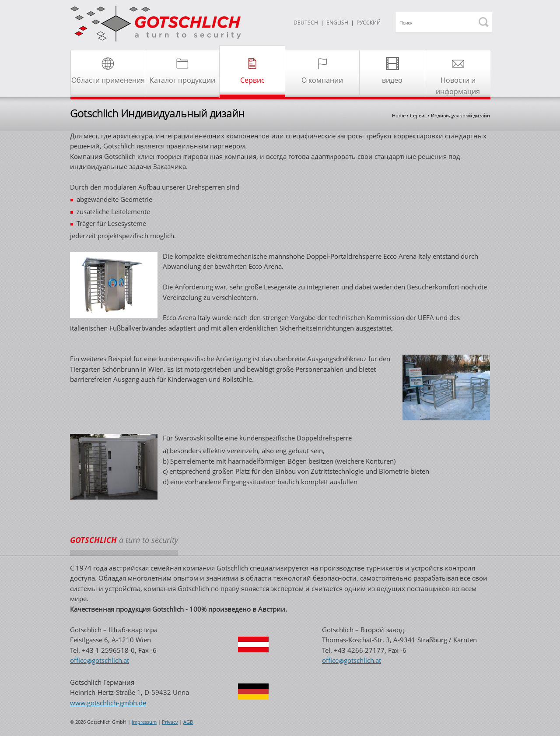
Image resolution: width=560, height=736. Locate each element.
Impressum (144, 722)
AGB (188, 722)
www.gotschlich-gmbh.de (108, 703)
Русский (369, 23)
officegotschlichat (100, 660)
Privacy (170, 722)
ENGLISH (337, 23)
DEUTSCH (306, 23)
